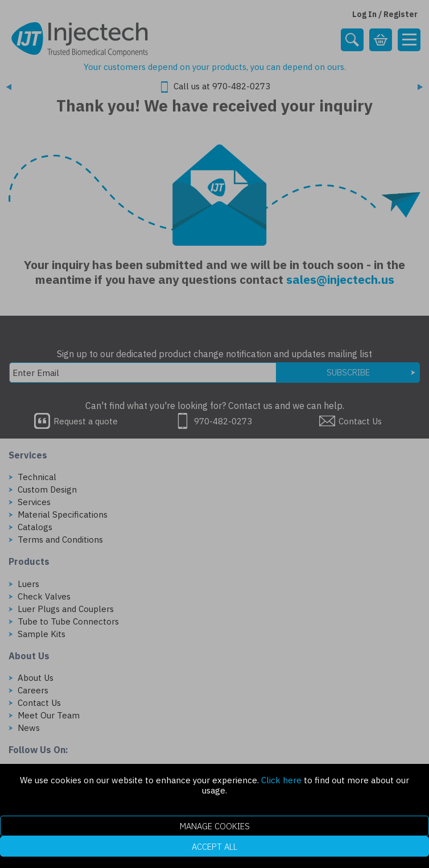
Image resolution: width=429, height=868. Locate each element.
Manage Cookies (215, 826)
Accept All (214, 847)
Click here (281, 780)
